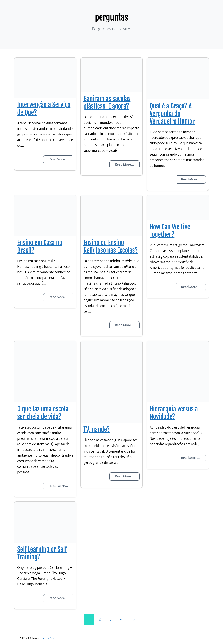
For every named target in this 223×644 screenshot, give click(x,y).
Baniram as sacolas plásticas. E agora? (107, 102)
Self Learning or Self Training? (42, 553)
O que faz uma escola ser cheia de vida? (43, 413)
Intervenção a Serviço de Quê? (44, 108)
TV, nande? (97, 429)
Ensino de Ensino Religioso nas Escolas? (111, 247)
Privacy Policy (49, 638)
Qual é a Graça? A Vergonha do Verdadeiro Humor (172, 114)
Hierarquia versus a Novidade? (174, 413)
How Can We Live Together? (170, 231)
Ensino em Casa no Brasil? (40, 247)
